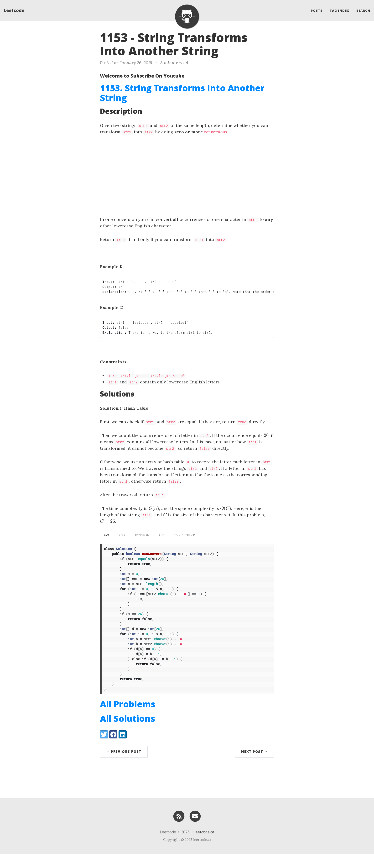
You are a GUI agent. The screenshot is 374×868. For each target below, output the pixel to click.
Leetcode (14, 11)
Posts (317, 11)
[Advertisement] (187, 176)
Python (142, 535)
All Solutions (127, 732)
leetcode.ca (204, 846)
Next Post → (255, 765)
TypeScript (184, 535)
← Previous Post (124, 765)
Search (363, 11)
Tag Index (339, 11)
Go (162, 535)
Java (106, 535)
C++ (122, 535)
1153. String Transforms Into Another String (182, 93)
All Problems (128, 718)
